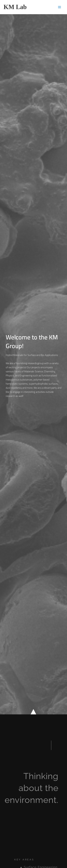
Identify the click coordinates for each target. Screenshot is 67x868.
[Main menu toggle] (59, 7)
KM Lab (15, 7)
